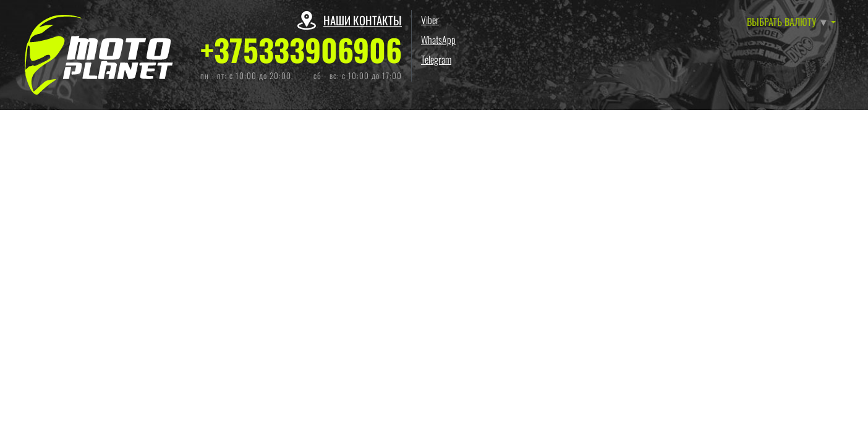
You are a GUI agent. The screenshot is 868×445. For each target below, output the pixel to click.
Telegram (436, 59)
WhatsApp (438, 40)
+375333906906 (301, 50)
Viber (430, 20)
